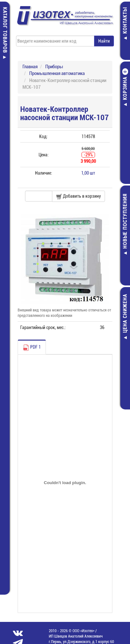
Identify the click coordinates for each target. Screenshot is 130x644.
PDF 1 (32, 348)
